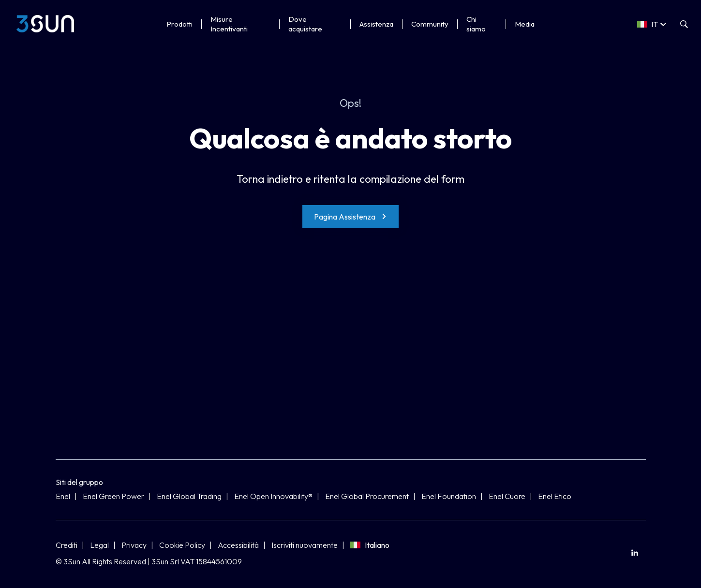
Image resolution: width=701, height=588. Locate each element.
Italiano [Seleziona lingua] (370, 545)
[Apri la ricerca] (684, 24)
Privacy (134, 545)
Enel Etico (555, 496)
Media (525, 24)
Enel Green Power (113, 496)
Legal (99, 545)
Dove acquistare (305, 24)
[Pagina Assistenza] (350, 217)
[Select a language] (652, 24)
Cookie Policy (182, 545)
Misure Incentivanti (229, 24)
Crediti (67, 545)
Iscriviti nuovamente (305, 545)
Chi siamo (476, 24)
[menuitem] (635, 553)
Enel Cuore (507, 496)
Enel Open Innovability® (273, 496)
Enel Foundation (449, 496)
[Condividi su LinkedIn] (635, 553)
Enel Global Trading (189, 496)
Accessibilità (238, 545)
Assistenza (376, 24)
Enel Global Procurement (367, 496)
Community (430, 24)
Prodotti (179, 24)
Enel (63, 496)
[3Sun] (45, 24)
